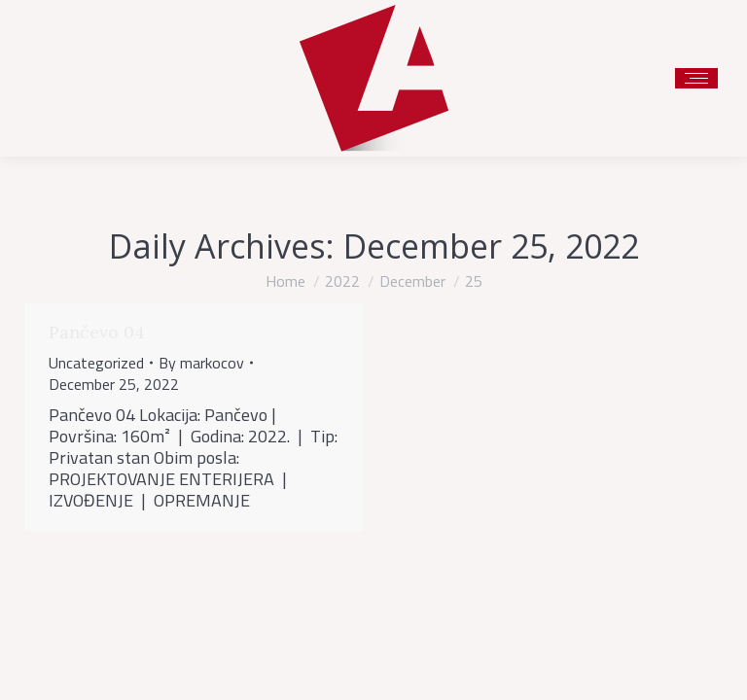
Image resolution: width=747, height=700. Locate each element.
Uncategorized (96, 363)
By (201, 363)
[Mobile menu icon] (696, 78)
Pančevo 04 (97, 332)
